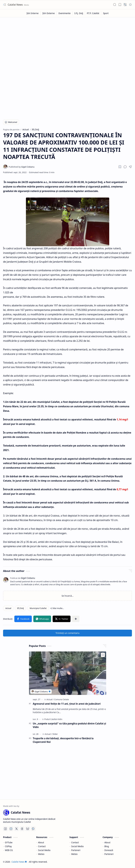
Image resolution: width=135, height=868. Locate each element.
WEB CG (9, 850)
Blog (107, 846)
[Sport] (106, 13)
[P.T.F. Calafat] (93, 13)
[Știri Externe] (49, 13)
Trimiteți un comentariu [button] (67, 633)
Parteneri (76, 850)
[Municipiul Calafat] (38, 608)
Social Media (44, 850)
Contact (42, 846)
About (41, 842)
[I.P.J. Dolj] (79, 13)
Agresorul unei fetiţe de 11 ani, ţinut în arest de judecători (67, 704)
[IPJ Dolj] (20, 608)
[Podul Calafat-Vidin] (53, 719)
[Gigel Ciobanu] (22, 167)
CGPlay (8, 846)
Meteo (41, 854)
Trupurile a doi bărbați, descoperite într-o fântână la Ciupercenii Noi (63, 740)
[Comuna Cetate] (61, 699)
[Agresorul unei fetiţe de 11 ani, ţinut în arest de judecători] (68, 673)
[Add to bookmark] (103, 655)
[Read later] (120, 167)
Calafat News (16, 5)
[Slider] (55, 734)
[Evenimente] (65, 13)
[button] (5, 5)
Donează (109, 850)
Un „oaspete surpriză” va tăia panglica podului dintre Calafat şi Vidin (70, 725)
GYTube (9, 842)
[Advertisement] (67, 42)
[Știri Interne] (32, 13)
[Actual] (8, 608)
